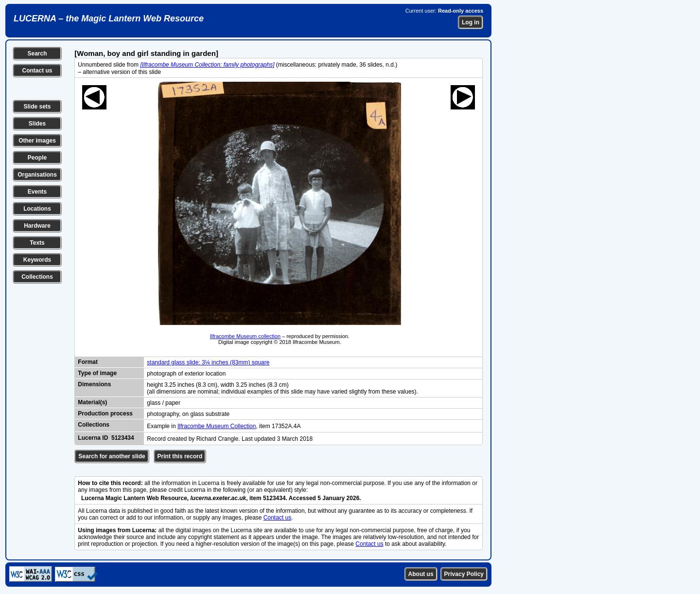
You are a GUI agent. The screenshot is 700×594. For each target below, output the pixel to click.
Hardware (37, 226)
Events (37, 192)
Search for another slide (112, 456)
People (37, 158)
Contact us (37, 71)
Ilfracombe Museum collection (245, 336)
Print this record (180, 456)
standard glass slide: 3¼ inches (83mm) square (208, 362)
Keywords (37, 260)
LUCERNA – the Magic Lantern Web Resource (109, 18)
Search (37, 54)
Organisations (37, 175)
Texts (37, 243)
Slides (37, 124)
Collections (37, 277)
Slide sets (37, 107)
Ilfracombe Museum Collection (217, 426)
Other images (37, 141)
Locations (37, 209)
